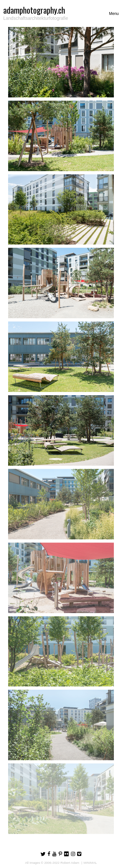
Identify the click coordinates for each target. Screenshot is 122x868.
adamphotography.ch (34, 10)
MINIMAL (90, 863)
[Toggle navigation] (114, 14)
